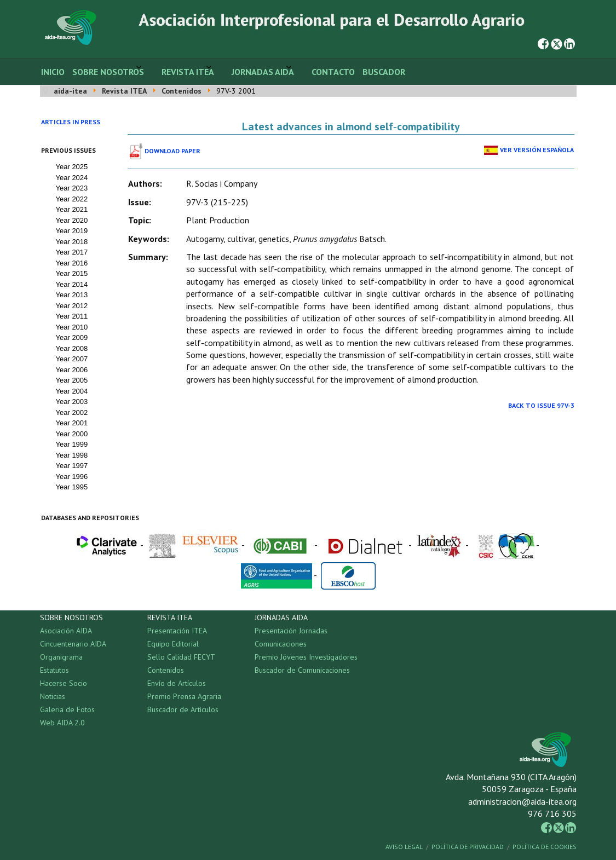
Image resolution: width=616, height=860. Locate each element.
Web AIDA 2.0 (62, 723)
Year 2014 (72, 284)
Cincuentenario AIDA (73, 644)
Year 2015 (72, 273)
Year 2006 (72, 370)
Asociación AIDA (66, 631)
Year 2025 (72, 167)
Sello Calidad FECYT (181, 657)
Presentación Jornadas (291, 631)
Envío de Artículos (177, 683)
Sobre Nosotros (108, 72)
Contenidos (166, 670)
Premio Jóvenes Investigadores (306, 657)
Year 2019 (72, 231)
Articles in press (71, 122)
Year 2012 (72, 306)
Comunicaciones (281, 644)
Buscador (384, 72)
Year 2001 (72, 423)
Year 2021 (72, 209)
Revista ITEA (188, 72)
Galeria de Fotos (67, 709)
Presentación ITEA (177, 631)
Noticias (53, 696)
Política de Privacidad (468, 847)
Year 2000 (72, 434)
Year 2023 (72, 188)
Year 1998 (72, 455)
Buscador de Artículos (183, 709)
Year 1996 (72, 477)
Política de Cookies (545, 847)
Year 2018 (72, 242)
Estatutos (54, 670)
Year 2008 (72, 348)
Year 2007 (72, 359)
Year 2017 (72, 252)
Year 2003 (72, 402)
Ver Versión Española (537, 150)
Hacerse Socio (64, 683)
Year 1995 (72, 487)
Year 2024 (72, 178)
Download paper (172, 151)
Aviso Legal (404, 847)
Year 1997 (72, 466)
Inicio (53, 72)
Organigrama (61, 657)
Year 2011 (72, 316)
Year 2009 (72, 337)
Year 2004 (72, 391)
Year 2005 (72, 380)
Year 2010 (72, 327)
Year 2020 (72, 220)
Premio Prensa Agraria (184, 696)
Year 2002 (72, 412)
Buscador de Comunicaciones (302, 670)
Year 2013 (72, 295)
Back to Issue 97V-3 (541, 405)
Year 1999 (72, 444)
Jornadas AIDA (263, 72)
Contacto (333, 72)
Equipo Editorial (173, 644)
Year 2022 (72, 199)
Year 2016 (72, 263)
